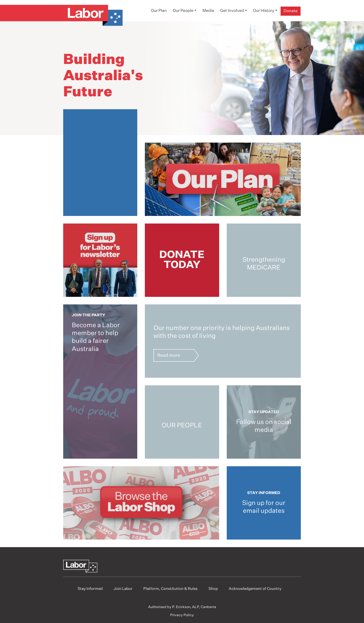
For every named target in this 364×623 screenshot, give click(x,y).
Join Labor (123, 589)
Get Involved (232, 11)
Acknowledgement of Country (255, 589)
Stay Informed (90, 589)
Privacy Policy (182, 615)
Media (208, 11)
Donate (291, 11)
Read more (169, 355)
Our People (183, 11)
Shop (213, 589)
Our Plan (159, 11)
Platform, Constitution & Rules (170, 589)
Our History (264, 11)
